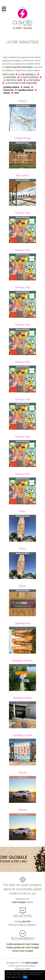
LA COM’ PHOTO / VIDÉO (13, 81)
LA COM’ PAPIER (10, 78)
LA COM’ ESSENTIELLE (28, 75)
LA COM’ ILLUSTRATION (30, 78)
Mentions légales (15, 966)
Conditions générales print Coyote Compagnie (23, 944)
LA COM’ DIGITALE (34, 81)
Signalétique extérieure (12, 87)
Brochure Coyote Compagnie (23, 951)
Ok (25, 977)
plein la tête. (26, 922)
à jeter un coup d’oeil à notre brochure (19, 67)
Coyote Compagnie (19, 902)
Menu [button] (4, 12)
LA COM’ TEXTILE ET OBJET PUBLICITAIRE (21, 83)
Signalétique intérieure (26, 90)
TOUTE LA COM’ (9, 75)
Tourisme (27, 87)
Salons (17, 93)
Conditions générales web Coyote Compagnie (22, 948)
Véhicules (7, 93)
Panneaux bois (9, 90)
